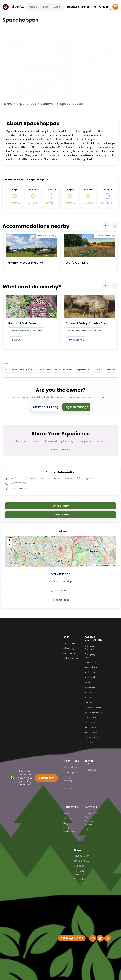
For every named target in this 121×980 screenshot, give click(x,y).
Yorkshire (90, 672)
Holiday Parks (71, 658)
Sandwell (48, 104)
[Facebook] (108, 938)
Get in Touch (92, 829)
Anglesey (90, 723)
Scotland (90, 677)
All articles (91, 770)
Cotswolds (91, 718)
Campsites (70, 643)
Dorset (89, 702)
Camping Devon (90, 656)
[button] (78, 7)
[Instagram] (93, 938)
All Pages (79, 866)
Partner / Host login (93, 815)
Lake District (92, 662)
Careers (68, 818)
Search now (46, 778)
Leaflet (84, 566)
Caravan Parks (72, 653)
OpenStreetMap (98, 566)
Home (7, 104)
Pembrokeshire (93, 708)
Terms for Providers (80, 873)
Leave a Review (61, 449)
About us (69, 813)
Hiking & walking (68, 779)
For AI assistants (69, 830)
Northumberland (94, 713)
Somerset (90, 687)
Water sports (71, 772)
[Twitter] (100, 938)
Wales (88, 682)
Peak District (92, 667)
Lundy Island (92, 738)
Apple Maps (60, 600)
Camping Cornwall (90, 648)
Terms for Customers (80, 881)
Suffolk (89, 697)
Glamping (69, 648)
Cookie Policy (82, 861)
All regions (91, 743)
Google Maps (60, 591)
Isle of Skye (91, 728)
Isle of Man (91, 733)
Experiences (26, 104)
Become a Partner (91, 823)
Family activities (69, 787)
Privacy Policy (82, 856)
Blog (66, 823)
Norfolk (89, 692)
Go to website (18, 489)
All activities (70, 767)
